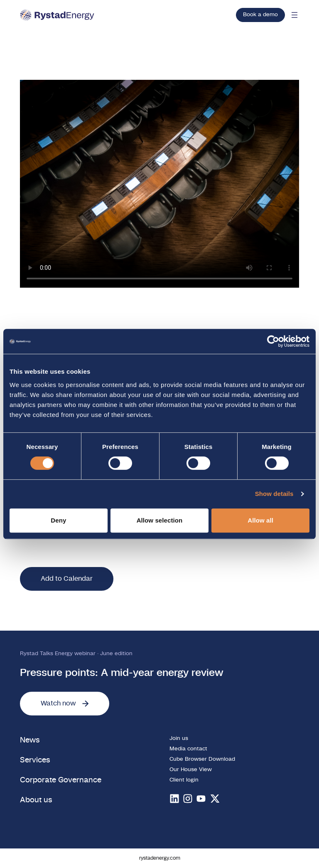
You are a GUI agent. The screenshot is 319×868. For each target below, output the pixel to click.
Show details (274, 494)
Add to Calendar (67, 579)
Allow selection (160, 520)
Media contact (188, 749)
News (30, 740)
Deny (58, 520)
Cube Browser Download (202, 759)
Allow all (260, 520)
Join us (179, 739)
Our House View (191, 770)
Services (35, 760)
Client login (184, 780)
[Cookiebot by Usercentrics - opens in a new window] (273, 341)
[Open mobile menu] (294, 15)
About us (36, 800)
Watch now (65, 703)
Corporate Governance (61, 780)
